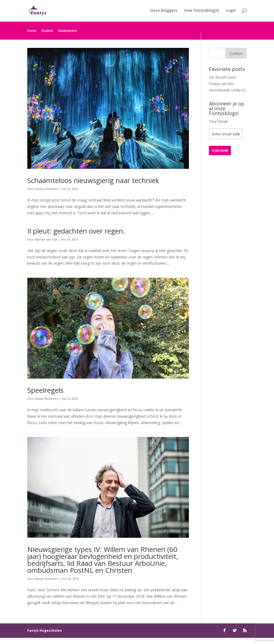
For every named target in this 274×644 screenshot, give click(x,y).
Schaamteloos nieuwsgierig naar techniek (93, 180)
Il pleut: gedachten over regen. (76, 231)
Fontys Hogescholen (45, 630)
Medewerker (68, 31)
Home (32, 31)
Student (47, 31)
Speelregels (45, 390)
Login (231, 11)
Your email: (219, 121)
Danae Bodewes (47, 189)
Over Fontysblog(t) (201, 11)
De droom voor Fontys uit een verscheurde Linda (225, 84)
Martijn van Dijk (46, 239)
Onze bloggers (164, 11)
